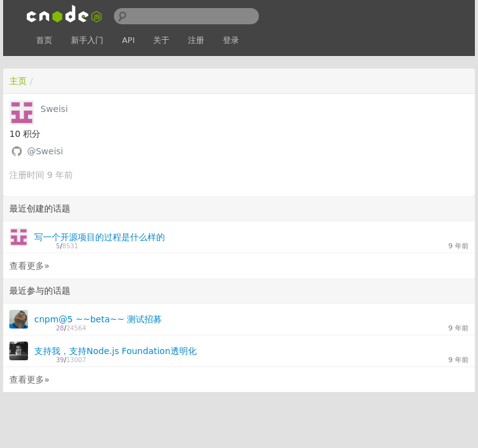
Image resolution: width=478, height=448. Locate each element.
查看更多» (30, 266)
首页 (44, 40)
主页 (18, 81)
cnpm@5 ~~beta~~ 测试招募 (98, 319)
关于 (161, 40)
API (129, 40)
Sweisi (54, 109)
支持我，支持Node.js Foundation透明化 (115, 351)
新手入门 (87, 40)
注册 (196, 40)
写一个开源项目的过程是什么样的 (100, 237)
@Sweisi (45, 151)
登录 (231, 40)
